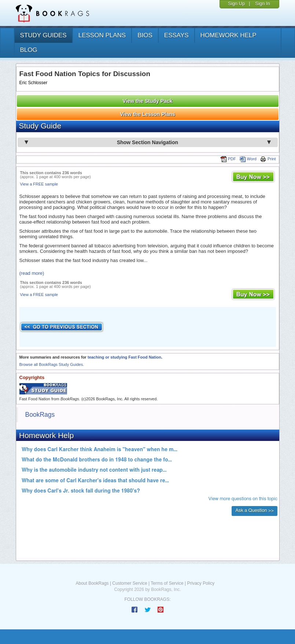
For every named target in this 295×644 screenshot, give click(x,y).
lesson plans (102, 35)
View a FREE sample (39, 184)
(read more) (32, 273)
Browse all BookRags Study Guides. (52, 364)
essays (176, 35)
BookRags (40, 415)
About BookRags (92, 583)
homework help (228, 35)
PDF (228, 159)
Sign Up (236, 3)
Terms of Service (167, 583)
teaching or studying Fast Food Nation (124, 357)
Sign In (262, 3)
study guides (43, 35)
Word (248, 159)
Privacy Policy (201, 583)
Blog (29, 50)
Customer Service (130, 583)
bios (145, 35)
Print (268, 159)
